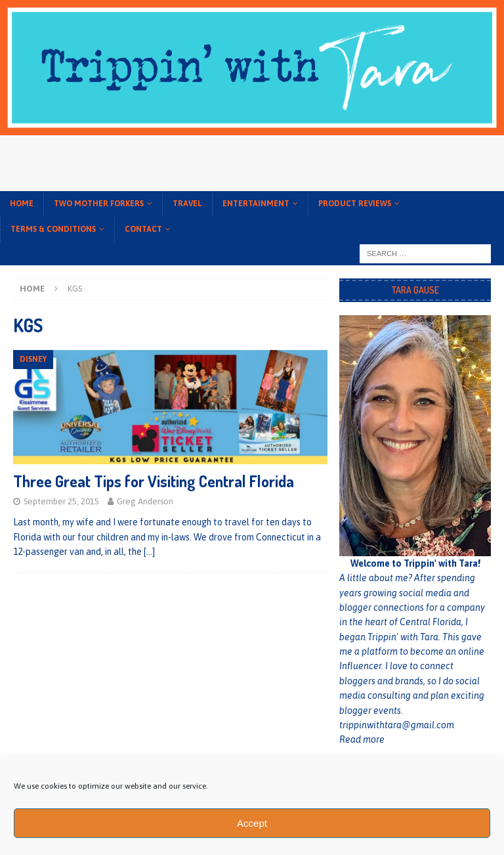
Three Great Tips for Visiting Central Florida (154, 481)
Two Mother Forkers (99, 204)
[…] (149, 552)
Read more (362, 739)
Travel (187, 204)
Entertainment (256, 204)
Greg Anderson (145, 501)
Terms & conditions (53, 229)
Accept (252, 823)
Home (22, 204)
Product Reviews (355, 204)
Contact (143, 229)
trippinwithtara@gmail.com (397, 725)
